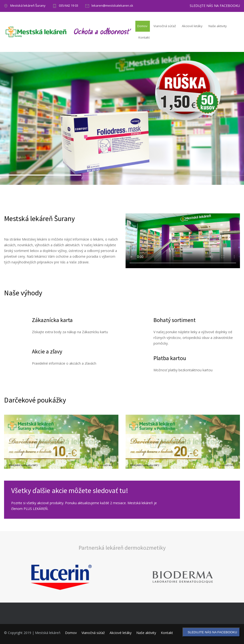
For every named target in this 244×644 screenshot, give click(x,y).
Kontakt (144, 37)
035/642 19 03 (69, 6)
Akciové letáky (192, 26)
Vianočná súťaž (165, 26)
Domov (142, 26)
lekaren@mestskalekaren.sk (112, 6)
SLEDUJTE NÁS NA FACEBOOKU (215, 6)
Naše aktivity (218, 26)
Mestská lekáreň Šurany (28, 6)
